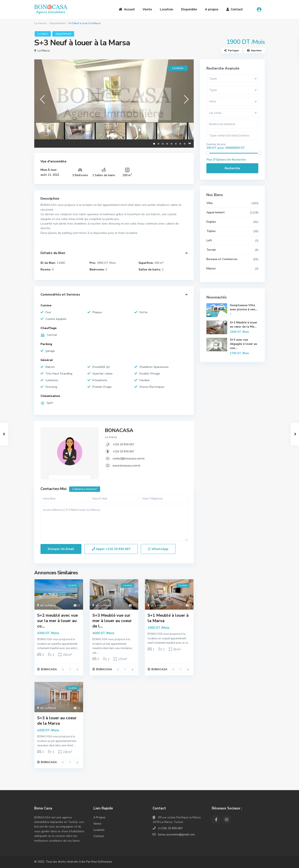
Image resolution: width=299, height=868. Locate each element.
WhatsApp (158, 549)
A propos (212, 9)
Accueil (127, 9)
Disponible (189, 9)
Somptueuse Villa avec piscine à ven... (244, 307)
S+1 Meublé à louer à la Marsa (168, 618)
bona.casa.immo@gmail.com (176, 834)
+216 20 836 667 (123, 444)
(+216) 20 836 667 (170, 828)
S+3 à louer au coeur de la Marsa (57, 721)
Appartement (58, 23)
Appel (111, 549)
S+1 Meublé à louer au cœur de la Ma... (244, 325)
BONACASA (119, 430)
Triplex (211, 231)
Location (167, 9)
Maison (211, 268)
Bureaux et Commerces (222, 259)
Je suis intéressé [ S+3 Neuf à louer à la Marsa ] (114, 524)
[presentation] (42, 99)
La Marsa (44, 51)
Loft (209, 240)
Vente (147, 9)
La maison (40, 23)
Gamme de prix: (216, 144)
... (78, 648)
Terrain (211, 250)
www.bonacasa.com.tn (126, 466)
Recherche (232, 168)
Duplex (211, 222)
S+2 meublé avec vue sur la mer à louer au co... (58, 621)
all (42, 605)
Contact (235, 9)
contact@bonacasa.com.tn (129, 459)
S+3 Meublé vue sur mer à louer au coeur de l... (112, 621)
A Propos (99, 818)
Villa (209, 203)
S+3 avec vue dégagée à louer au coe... (243, 344)
